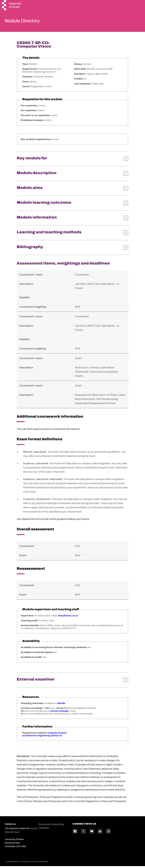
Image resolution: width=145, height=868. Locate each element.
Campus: (28, 79)
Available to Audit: (32, 659)
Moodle (61, 705)
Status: (79, 66)
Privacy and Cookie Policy (51, 826)
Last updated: (82, 86)
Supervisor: (28, 618)
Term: (26, 84)
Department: (30, 71)
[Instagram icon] (108, 833)
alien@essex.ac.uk (68, 618)
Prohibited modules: (33, 122)
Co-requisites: (29, 112)
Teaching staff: (30, 623)
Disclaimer (44, 830)
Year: (26, 66)
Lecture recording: (32, 710)
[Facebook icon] (75, 833)
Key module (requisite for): (36, 141)
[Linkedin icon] (100, 833)
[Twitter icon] (83, 833)
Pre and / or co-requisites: (36, 117)
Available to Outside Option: (37, 654)
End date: (80, 76)
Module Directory (27, 22)
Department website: (35, 735)
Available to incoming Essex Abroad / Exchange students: (54, 649)
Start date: (81, 71)
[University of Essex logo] (12, 6)
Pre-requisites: (30, 107)
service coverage (59, 713)
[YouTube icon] (92, 833)
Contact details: (30, 628)
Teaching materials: (33, 705)
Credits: (79, 81)
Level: (26, 89)
